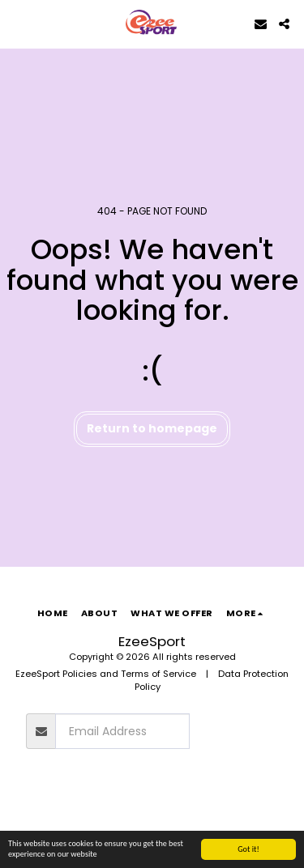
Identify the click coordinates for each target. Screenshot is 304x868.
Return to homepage (152, 428)
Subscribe (233, 731)
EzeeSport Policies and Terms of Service (106, 674)
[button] (18, 23)
